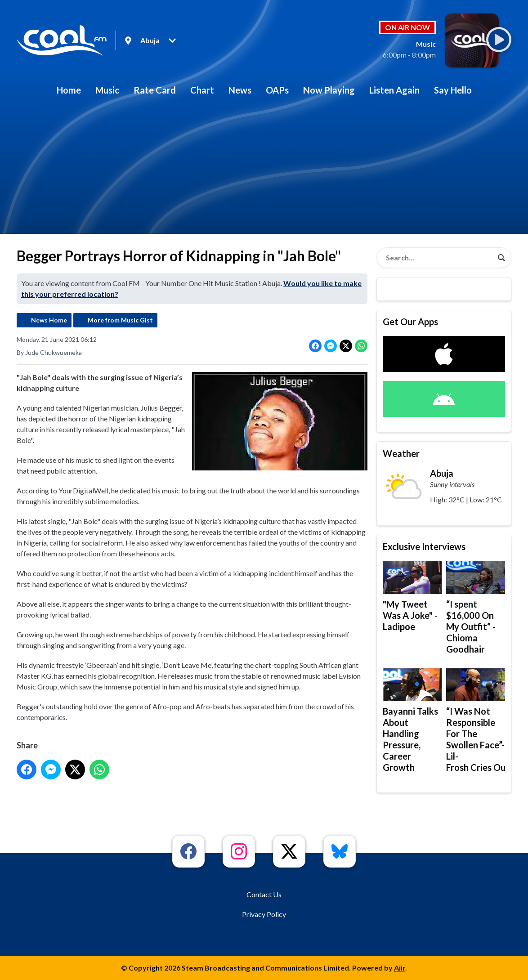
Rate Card (155, 90)
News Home (49, 320)
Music (107, 90)
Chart (202, 90)
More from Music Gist (120, 320)
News (240, 90)
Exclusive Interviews (424, 546)
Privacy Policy (264, 914)
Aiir (400, 968)
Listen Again (394, 90)
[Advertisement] (264, 171)
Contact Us (264, 894)
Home (69, 90)
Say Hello (453, 90)
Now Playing (329, 90)
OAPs (277, 90)
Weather (401, 453)
